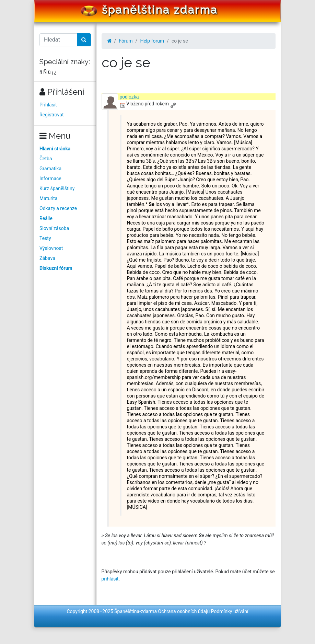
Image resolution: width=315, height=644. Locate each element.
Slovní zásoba (54, 228)
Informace (50, 179)
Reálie (46, 218)
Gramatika (50, 169)
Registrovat (52, 115)
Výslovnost (51, 248)
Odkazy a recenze (58, 208)
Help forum (152, 41)
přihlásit (110, 579)
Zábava (47, 258)
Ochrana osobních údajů (184, 611)
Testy (45, 238)
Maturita (48, 198)
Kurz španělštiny (57, 188)
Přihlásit (48, 105)
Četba (46, 159)
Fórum (126, 41)
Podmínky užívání (230, 611)
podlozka (129, 97)
